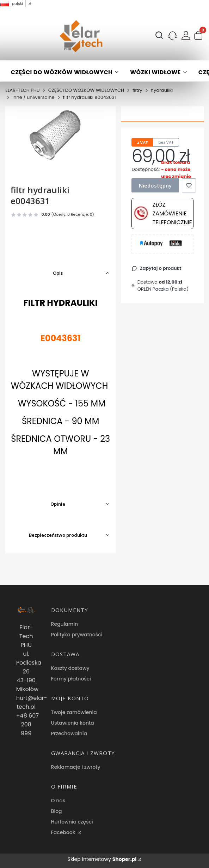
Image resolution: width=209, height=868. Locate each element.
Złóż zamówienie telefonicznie (163, 213)
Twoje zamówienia (74, 712)
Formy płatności (71, 679)
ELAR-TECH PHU (23, 90)
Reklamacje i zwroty (76, 767)
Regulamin (65, 624)
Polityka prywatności (77, 635)
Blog (57, 811)
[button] (198, 36)
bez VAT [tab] (166, 142)
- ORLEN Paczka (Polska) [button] (163, 286)
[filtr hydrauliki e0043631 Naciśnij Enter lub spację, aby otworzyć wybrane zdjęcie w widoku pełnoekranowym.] (61, 140)
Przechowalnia (69, 733)
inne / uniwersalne (33, 97)
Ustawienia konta (73, 723)
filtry (137, 90)
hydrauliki (162, 90)
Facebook (64, 832)
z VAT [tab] (142, 142)
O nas (58, 801)
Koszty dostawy (70, 668)
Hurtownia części (72, 822)
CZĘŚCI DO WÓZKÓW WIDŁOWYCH (86, 90)
